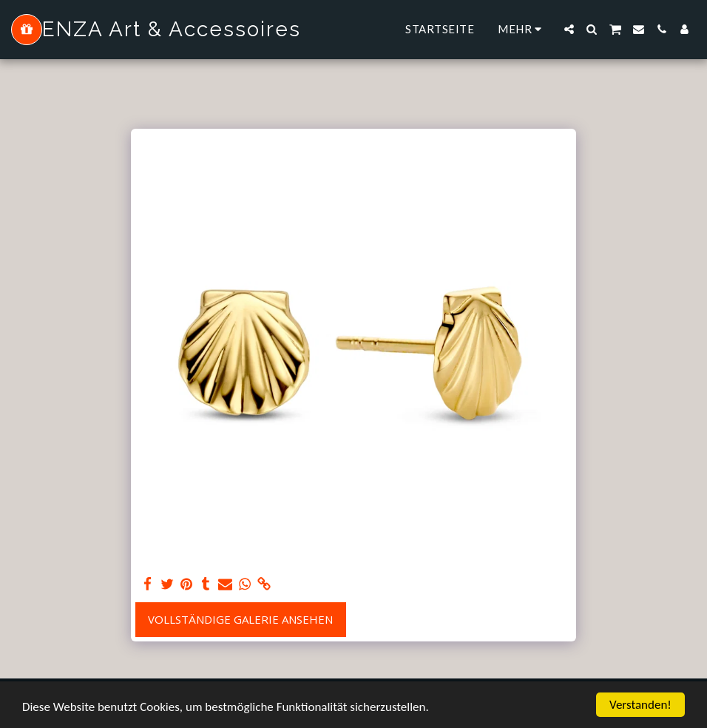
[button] (569, 29)
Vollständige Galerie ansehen (240, 619)
